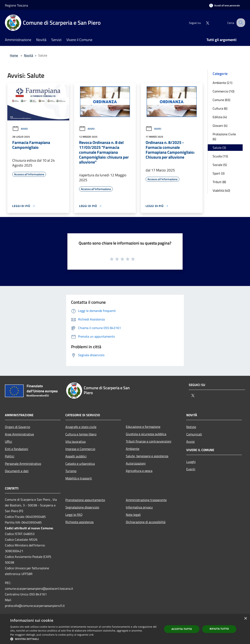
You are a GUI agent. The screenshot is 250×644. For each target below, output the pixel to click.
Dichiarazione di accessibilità (146, 522)
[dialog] (125, 629)
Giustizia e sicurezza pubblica (146, 434)
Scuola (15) (220, 156)
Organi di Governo (17, 427)
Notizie (191, 427)
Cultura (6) (220, 108)
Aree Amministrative (19, 434)
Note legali (133, 515)
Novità (28, 55)
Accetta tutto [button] (182, 629)
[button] (84, 639)
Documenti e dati (17, 471)
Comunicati (194, 434)
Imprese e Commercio (80, 449)
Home (14, 55)
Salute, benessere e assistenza (147, 456)
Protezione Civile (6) (224, 137)
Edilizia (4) (220, 117)
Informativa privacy (139, 507)
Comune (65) (221, 100)
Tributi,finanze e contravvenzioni (149, 441)
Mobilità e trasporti (79, 478)
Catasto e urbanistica (80, 464)
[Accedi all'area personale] (224, 5)
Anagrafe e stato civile (81, 427)
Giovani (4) (220, 126)
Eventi (191, 469)
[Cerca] (240, 23)
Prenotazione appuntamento (85, 500)
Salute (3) (219, 148)
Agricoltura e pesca (139, 471)
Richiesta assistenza (79, 522)
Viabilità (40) (221, 190)
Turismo (71, 471)
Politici (10, 456)
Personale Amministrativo (23, 464)
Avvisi (20, 129)
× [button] (245, 619)
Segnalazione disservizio (82, 507)
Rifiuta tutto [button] (219, 629)
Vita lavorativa (75, 442)
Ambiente (133, 449)
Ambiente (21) (222, 83)
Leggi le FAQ (74, 515)
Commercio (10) (223, 91)
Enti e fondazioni (17, 449)
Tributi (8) (219, 182)
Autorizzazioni (136, 463)
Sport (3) (219, 173)
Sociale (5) (220, 165)
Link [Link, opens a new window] (91, 635)
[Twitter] (204, 23)
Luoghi (191, 462)
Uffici (8, 442)
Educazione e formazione (143, 427)
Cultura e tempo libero (81, 434)
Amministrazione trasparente (146, 500)
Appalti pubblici (76, 456)
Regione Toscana (16, 5)
